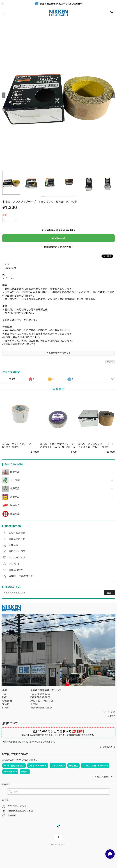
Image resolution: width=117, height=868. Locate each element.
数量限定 (15, 514)
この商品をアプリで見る (59, 353)
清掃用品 (15, 489)
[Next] (113, 95)
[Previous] (4, 95)
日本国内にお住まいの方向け (58, 247)
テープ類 (15, 480)
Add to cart (59, 238)
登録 (109, 593)
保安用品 (15, 472)
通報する (110, 362)
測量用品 (15, 497)
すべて (12, 379)
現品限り (15, 505)
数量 (5, 215)
